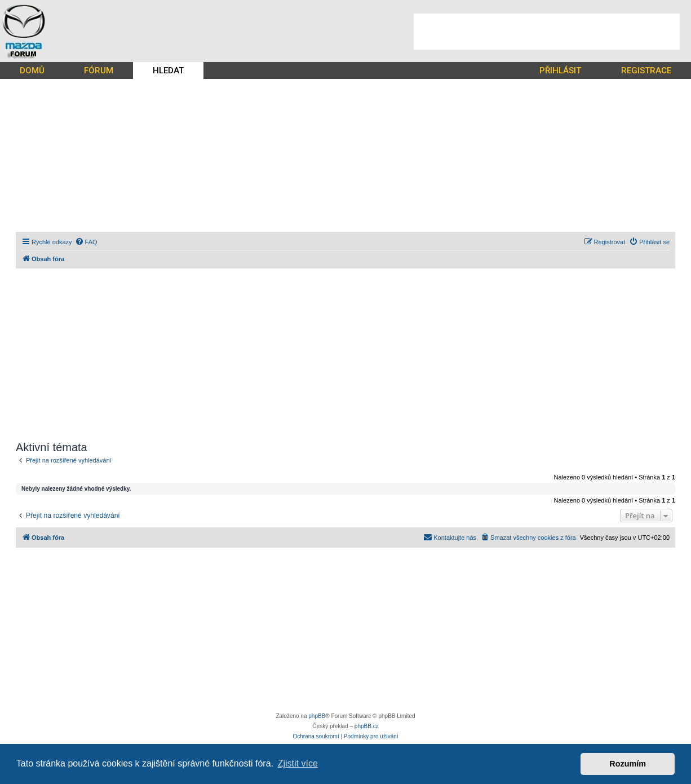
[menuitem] (86, 242)
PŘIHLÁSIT (560, 71)
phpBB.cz (367, 726)
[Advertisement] (547, 32)
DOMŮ (32, 71)
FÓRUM (99, 71)
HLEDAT (168, 71)
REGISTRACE (646, 71)
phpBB (317, 716)
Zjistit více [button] (298, 763)
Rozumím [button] (628, 764)
